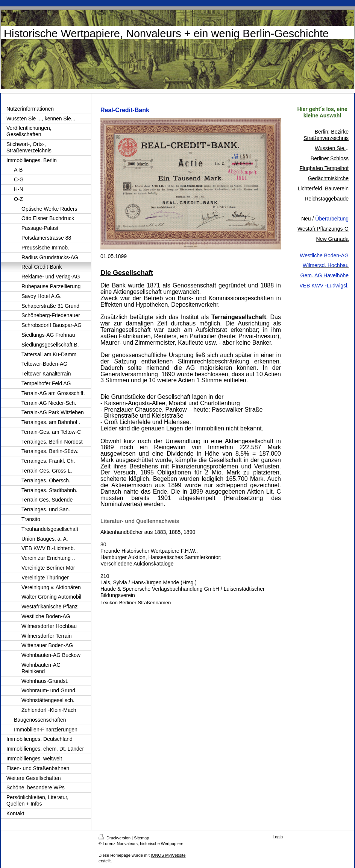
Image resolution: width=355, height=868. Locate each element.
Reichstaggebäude (327, 199)
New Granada (332, 239)
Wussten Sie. (330, 148)
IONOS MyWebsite (168, 855)
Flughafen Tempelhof (324, 168)
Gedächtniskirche (328, 178)
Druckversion (115, 838)
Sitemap (141, 838)
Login (278, 837)
